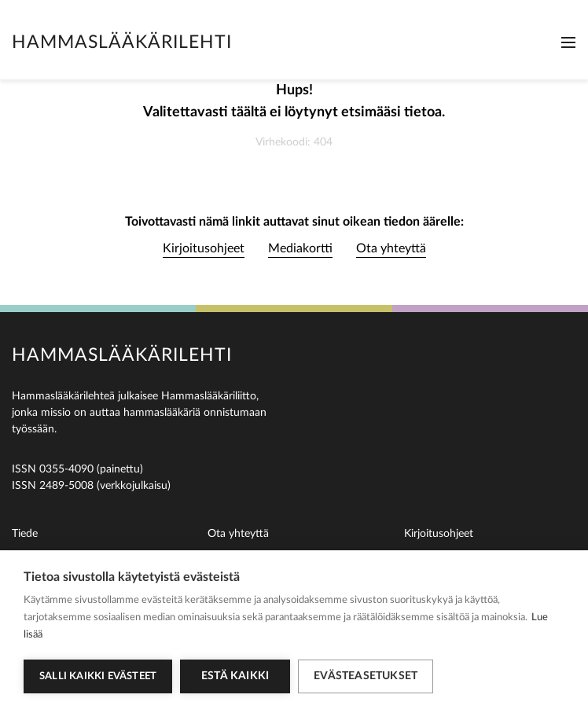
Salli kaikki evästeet (98, 676)
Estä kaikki (235, 676)
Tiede (25, 534)
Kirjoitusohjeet (204, 248)
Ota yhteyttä (391, 248)
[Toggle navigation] (568, 42)
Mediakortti (300, 248)
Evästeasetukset (366, 676)
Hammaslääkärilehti (122, 42)
